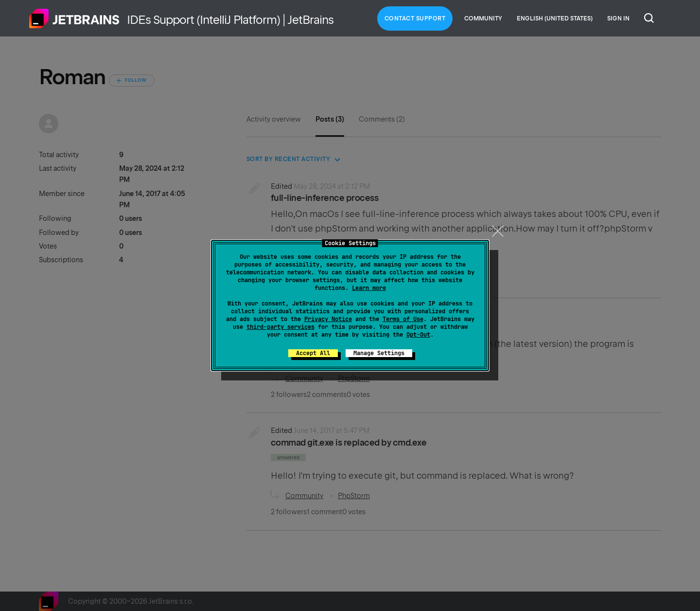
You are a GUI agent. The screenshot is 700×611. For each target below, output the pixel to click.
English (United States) (555, 18)
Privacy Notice (328, 319)
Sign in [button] (618, 18)
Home (74, 18)
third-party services (280, 327)
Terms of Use (403, 319)
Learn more (369, 288)
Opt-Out (418, 335)
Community (483, 18)
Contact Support (415, 18)
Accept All (313, 353)
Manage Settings (379, 353)
